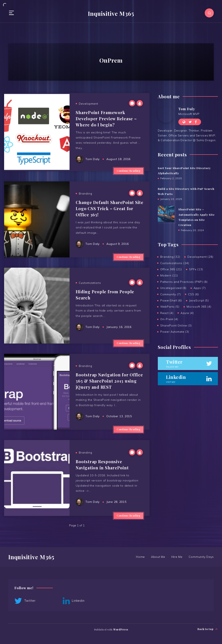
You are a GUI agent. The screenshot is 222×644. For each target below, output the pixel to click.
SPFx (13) (196, 269)
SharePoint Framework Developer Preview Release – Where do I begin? (106, 119)
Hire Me (177, 557)
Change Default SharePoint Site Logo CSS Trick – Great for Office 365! (110, 208)
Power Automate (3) (175, 332)
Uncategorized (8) (173, 288)
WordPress (121, 629)
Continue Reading (128, 171)
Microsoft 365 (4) (199, 307)
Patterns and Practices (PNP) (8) (184, 282)
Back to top (208, 629)
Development (88, 104)
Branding (85, 194)
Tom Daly (187, 109)
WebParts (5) (170, 307)
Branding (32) (170, 257)
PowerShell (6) (171, 300)
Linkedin (74, 601)
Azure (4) (187, 313)
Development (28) (200, 257)
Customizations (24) (175, 263)
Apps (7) (200, 288)
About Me (158, 557)
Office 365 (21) (171, 269)
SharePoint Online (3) (176, 325)
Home (140, 557)
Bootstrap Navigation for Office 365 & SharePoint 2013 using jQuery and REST (109, 381)
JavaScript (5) (199, 300)
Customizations (90, 283)
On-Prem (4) (169, 319)
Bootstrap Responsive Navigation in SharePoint (102, 465)
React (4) (167, 313)
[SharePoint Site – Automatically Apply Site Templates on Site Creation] (166, 214)
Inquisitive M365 (111, 14)
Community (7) (171, 294)
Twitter (25, 601)
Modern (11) (169, 275)
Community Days (201, 557)
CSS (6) (194, 294)
